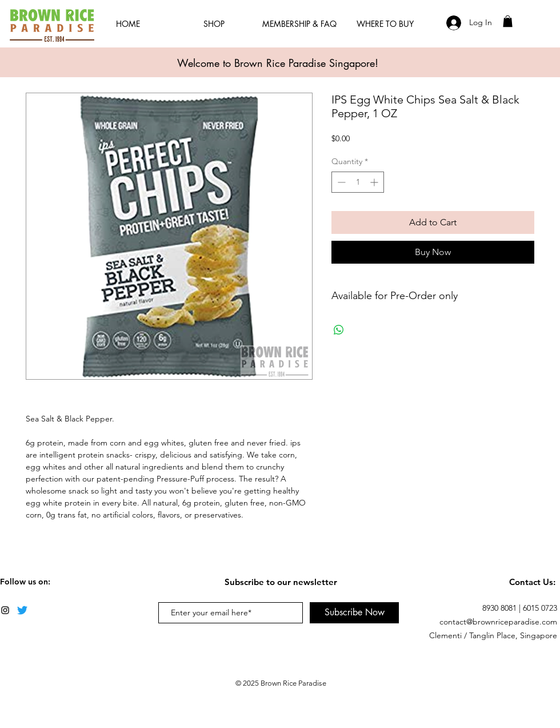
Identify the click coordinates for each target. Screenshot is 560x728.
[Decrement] (340, 182)
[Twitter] (22, 610)
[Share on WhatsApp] (339, 330)
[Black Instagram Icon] (5, 610)
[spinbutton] (358, 182)
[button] (508, 21)
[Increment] (375, 182)
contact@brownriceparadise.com (498, 622)
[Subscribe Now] (354, 613)
